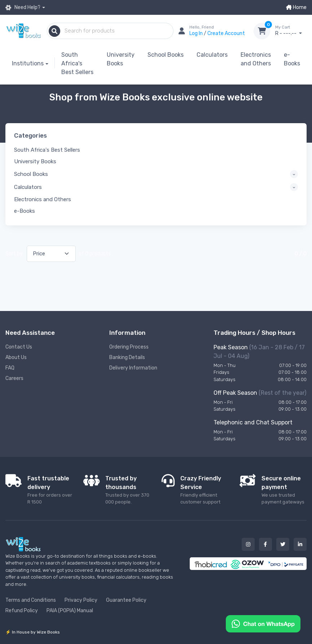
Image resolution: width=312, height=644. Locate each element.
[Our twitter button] (283, 544)
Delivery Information (133, 368)
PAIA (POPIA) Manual (70, 611)
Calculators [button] (28, 187)
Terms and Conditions (31, 600)
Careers (14, 378)
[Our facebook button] (265, 544)
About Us (16, 357)
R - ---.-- (291, 31)
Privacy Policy (81, 600)
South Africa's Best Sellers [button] (47, 150)
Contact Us (19, 347)
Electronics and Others (256, 59)
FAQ (10, 368)
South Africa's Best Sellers (77, 63)
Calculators (212, 55)
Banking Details (127, 357)
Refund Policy (22, 611)
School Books (166, 55)
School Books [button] (31, 174)
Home (296, 7)
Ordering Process (129, 347)
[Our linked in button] (300, 544)
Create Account (226, 33)
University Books (121, 59)
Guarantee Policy (126, 600)
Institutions (28, 63)
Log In (197, 33)
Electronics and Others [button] (43, 199)
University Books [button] (35, 161)
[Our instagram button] (248, 544)
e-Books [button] (25, 211)
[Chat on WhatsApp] (263, 623)
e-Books (292, 59)
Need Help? (23, 8)
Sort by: (15, 254)
